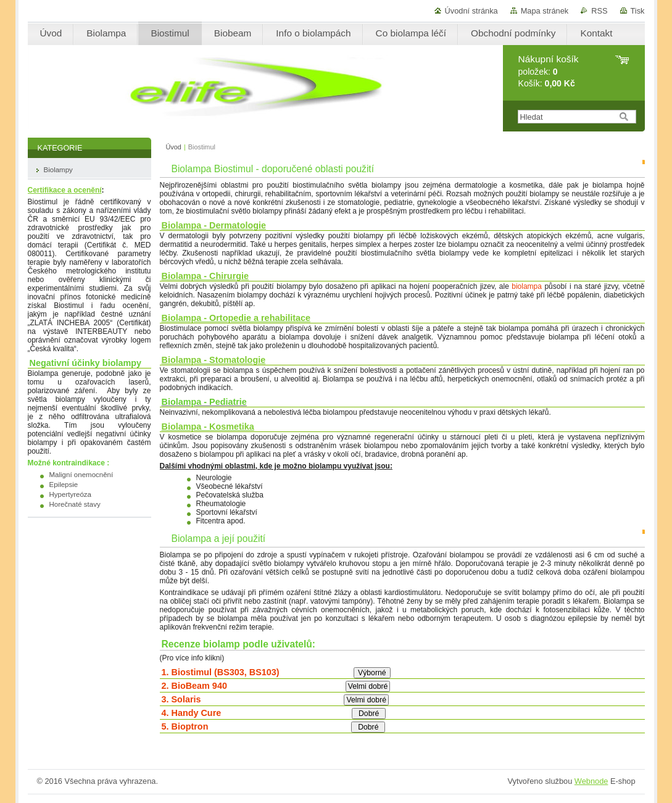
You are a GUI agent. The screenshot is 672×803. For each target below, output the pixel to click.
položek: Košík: (549, 71)
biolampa (527, 286)
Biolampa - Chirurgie (205, 276)
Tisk (638, 11)
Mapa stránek (545, 11)
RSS (599, 11)
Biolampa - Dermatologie (214, 225)
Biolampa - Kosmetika (208, 426)
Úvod (174, 147)
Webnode (591, 781)
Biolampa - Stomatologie (214, 360)
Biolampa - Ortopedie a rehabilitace (236, 318)
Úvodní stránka (471, 11)
